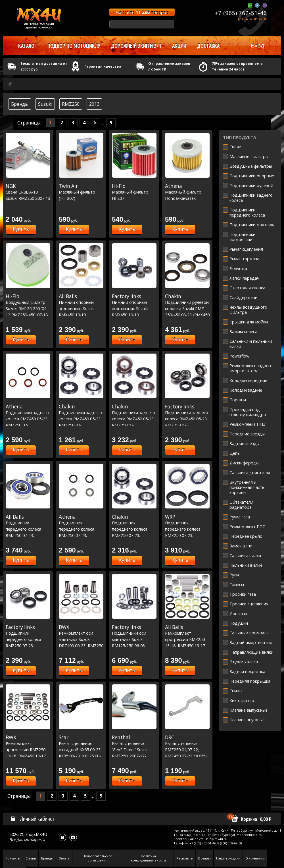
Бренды (20, 104)
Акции (179, 46)
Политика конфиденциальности (148, 858)
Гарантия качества (103, 66)
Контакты (13, 858)
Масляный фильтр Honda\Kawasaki (187, 192)
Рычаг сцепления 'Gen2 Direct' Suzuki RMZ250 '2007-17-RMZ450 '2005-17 (134, 749)
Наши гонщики (228, 858)
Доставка (208, 46)
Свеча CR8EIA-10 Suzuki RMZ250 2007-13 (28, 192)
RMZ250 (71, 104)
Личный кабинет (33, 819)
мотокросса (34, 840)
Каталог (27, 46)
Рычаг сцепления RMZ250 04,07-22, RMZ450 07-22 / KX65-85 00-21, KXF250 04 (187, 749)
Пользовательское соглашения (98, 858)
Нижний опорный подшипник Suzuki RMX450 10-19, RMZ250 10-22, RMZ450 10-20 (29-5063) (134, 315)
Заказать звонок (251, 19)
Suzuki (45, 104)
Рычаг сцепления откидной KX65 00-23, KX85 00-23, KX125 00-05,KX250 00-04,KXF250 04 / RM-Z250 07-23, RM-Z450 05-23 (81, 756)
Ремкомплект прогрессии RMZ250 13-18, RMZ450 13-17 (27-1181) (28, 749)
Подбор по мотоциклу (74, 46)
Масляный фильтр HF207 (134, 192)
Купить (21, 229)
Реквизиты (185, 858)
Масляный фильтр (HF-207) (81, 192)
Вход (257, 45)
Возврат (205, 858)
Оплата (64, 858)
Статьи (31, 858)
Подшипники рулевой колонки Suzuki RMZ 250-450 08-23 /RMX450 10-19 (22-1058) (187, 308)
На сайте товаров (142, 12)
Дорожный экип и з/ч (136, 46)
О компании (255, 858)
